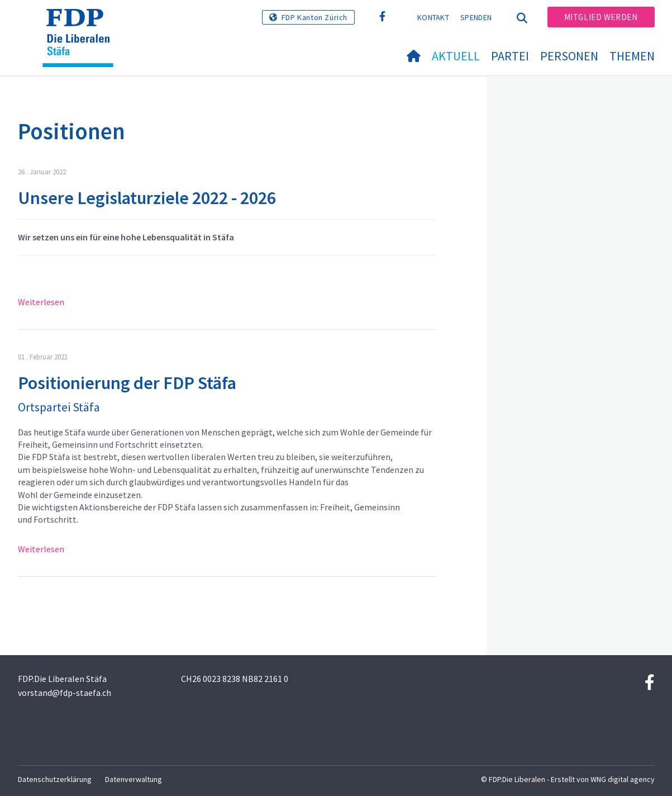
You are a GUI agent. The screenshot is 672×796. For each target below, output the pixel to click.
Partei (510, 56)
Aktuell (456, 56)
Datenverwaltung (134, 779)
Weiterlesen (41, 302)
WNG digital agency (623, 779)
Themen (632, 56)
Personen (569, 56)
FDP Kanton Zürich (314, 17)
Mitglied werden (601, 17)
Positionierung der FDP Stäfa (127, 383)
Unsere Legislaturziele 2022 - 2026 (147, 198)
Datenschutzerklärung (55, 779)
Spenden (476, 17)
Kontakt (433, 17)
